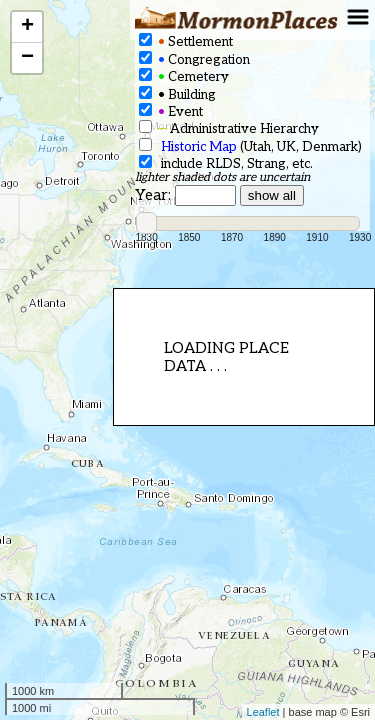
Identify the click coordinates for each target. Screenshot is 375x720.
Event (171, 111)
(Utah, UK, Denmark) (250, 146)
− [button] (27, 58)
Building (177, 94)
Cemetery (184, 76)
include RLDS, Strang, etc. (226, 163)
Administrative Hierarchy (229, 128)
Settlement (186, 41)
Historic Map (199, 147)
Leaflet (263, 712)
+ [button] (27, 27)
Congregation (194, 59)
